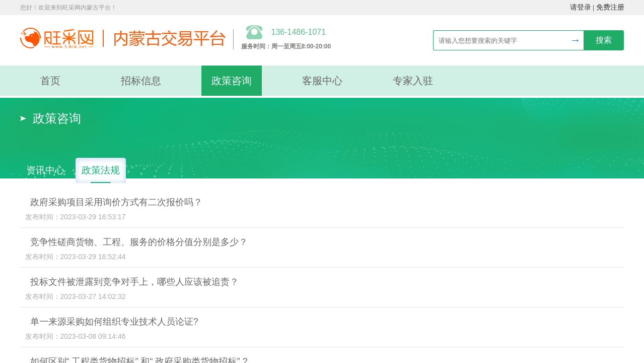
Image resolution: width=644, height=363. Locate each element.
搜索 (604, 40)
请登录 (581, 7)
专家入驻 (413, 81)
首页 (50, 81)
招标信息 (141, 81)
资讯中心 (45, 170)
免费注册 (610, 7)
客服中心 (322, 81)
